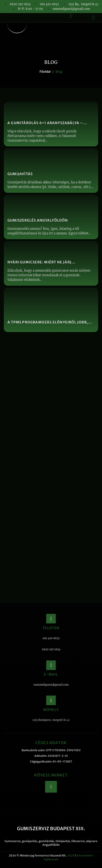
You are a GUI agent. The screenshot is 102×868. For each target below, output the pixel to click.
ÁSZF (71, 856)
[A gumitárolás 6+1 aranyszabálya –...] (51, 124)
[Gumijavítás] (51, 171)
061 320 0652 (51, 638)
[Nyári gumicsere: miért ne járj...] (51, 263)
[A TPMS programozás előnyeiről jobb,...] (51, 310)
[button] (93, 18)
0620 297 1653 (51, 649)
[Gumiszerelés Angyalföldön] (51, 217)
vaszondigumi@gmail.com (51, 685)
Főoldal (45, 72)
